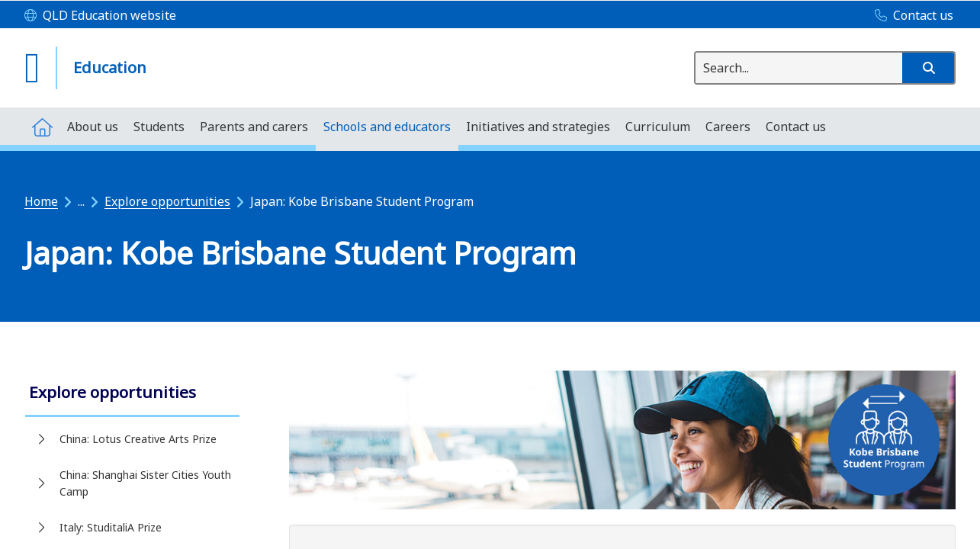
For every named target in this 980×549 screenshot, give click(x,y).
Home (41, 201)
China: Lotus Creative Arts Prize (138, 439)
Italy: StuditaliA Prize (111, 527)
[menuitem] (42, 126)
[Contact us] (910, 16)
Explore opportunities (167, 201)
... (81, 201)
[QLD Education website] (100, 16)
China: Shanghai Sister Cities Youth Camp (145, 483)
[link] (132, 394)
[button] (928, 68)
